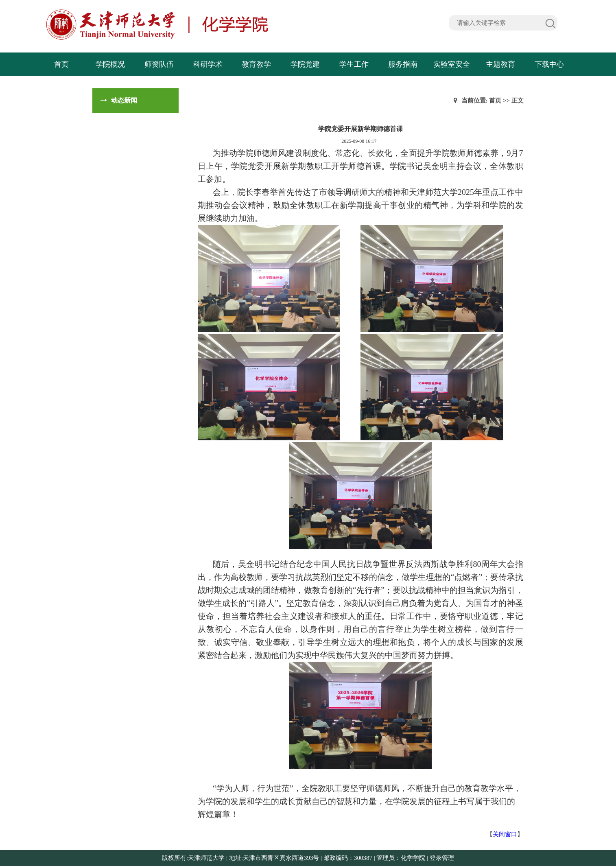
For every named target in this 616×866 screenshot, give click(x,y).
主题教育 (500, 64)
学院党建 (305, 64)
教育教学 (256, 64)
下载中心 (549, 64)
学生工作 (354, 64)
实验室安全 (452, 64)
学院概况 (110, 64)
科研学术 (208, 64)
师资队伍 (159, 64)
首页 (61, 64)
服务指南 (403, 64)
